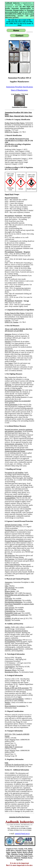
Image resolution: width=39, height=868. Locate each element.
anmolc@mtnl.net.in (22, 834)
